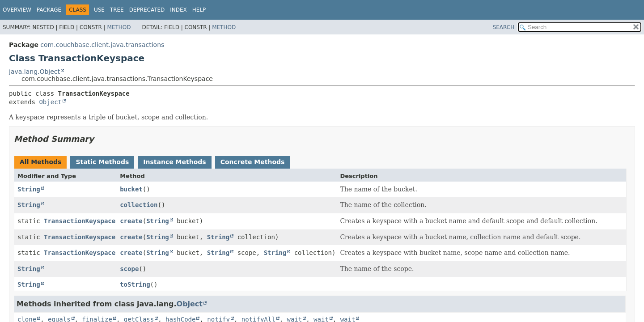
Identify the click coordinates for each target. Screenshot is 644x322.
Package (49, 10)
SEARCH (504, 27)
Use (99, 10)
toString (135, 284)
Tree (117, 10)
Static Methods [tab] (102, 162)
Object (50, 102)
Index (178, 10)
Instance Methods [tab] (174, 162)
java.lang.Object (34, 72)
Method (119, 27)
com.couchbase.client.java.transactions (102, 45)
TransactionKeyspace (80, 221)
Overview (17, 10)
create (131, 221)
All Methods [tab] (40, 162)
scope (129, 269)
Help (199, 10)
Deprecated (147, 10)
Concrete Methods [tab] (253, 162)
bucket (131, 189)
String (29, 189)
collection (139, 205)
